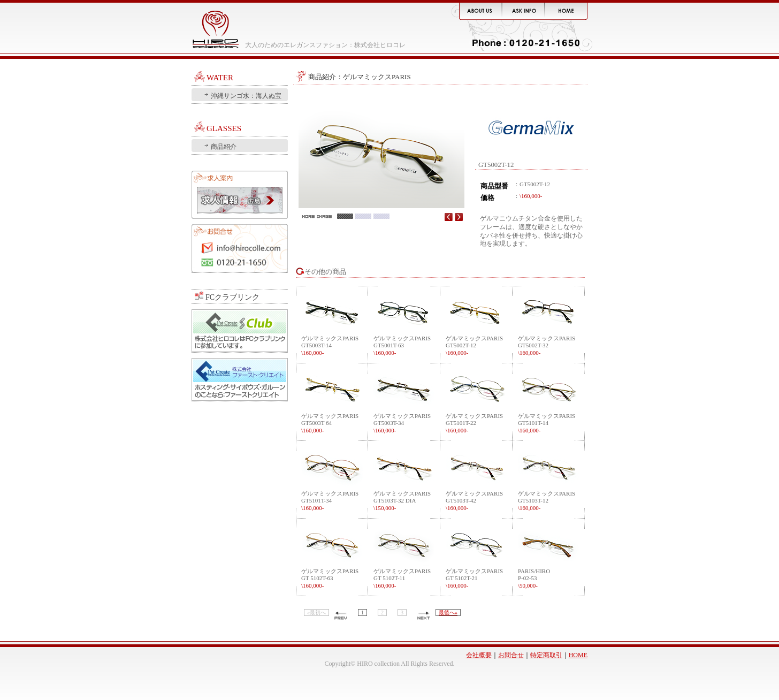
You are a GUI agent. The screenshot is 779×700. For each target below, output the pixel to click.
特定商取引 (546, 655)
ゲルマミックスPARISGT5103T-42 (474, 500)
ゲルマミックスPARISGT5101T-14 (547, 423)
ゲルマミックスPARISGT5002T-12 (474, 345)
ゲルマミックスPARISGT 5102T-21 (474, 578)
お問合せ (240, 249)
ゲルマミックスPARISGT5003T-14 (330, 345)
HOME (578, 655)
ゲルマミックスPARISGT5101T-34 (330, 500)
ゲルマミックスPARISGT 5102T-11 (402, 578)
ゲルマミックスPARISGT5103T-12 (547, 500)
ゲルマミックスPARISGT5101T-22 (474, 423)
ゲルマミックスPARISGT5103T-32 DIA (402, 500)
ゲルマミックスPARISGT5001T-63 (402, 345)
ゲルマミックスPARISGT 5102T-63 (330, 578)
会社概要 (479, 655)
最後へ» (448, 612)
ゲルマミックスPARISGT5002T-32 (547, 345)
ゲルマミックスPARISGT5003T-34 (402, 423)
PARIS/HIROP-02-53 (534, 578)
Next (459, 217)
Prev (448, 217)
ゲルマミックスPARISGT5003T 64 (330, 423)
